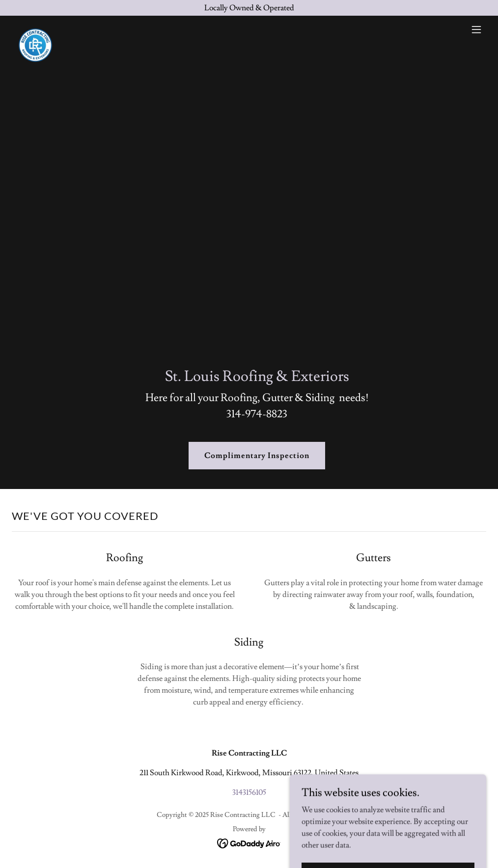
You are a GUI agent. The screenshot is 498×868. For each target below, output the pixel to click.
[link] (35, 29)
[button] (476, 29)
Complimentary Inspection (257, 456)
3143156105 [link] (249, 792)
